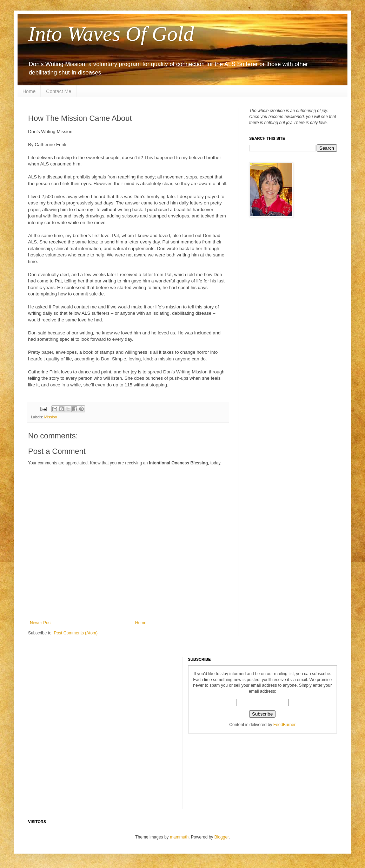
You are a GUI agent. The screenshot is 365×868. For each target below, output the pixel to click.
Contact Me (59, 91)
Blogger (222, 837)
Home (29, 91)
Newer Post (41, 623)
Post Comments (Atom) (76, 633)
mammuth (179, 837)
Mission (51, 417)
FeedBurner (284, 725)
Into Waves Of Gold (111, 34)
